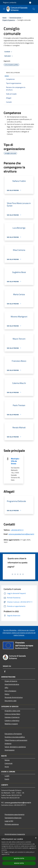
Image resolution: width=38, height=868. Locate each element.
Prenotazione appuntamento (14, 814)
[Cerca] (34, 9)
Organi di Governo (11, 681)
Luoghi (7, 776)
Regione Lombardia (10, 2)
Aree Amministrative (12, 684)
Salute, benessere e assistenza (15, 747)
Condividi (9, 52)
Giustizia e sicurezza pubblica (15, 737)
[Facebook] (5, 672)
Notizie (7, 760)
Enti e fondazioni (10, 691)
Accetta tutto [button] (19, 858)
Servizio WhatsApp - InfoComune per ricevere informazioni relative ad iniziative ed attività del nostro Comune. (19, 633)
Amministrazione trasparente (15, 834)
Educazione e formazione (13, 734)
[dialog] (19, 852)
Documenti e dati (11, 701)
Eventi (7, 779)
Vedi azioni (9, 56)
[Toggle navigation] (4, 9)
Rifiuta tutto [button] (19, 863)
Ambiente (8, 743)
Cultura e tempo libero (12, 714)
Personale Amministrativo (14, 697)
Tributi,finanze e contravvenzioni (16, 740)
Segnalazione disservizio (13, 818)
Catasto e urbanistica (12, 720)
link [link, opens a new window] (8, 854)
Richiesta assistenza (12, 824)
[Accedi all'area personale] (30, 3)
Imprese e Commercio (12, 717)
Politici (7, 694)
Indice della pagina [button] (13, 73)
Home (4, 18)
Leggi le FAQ (9, 821)
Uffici (6, 688)
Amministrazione (15, 18)
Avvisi (7, 767)
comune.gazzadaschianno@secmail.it (21, 534)
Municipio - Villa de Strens (15, 461)
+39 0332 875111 (17, 530)
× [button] (36, 838)
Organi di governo (9, 20)
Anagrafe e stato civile (12, 711)
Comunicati (9, 763)
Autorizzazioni (10, 750)
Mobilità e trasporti (11, 724)
